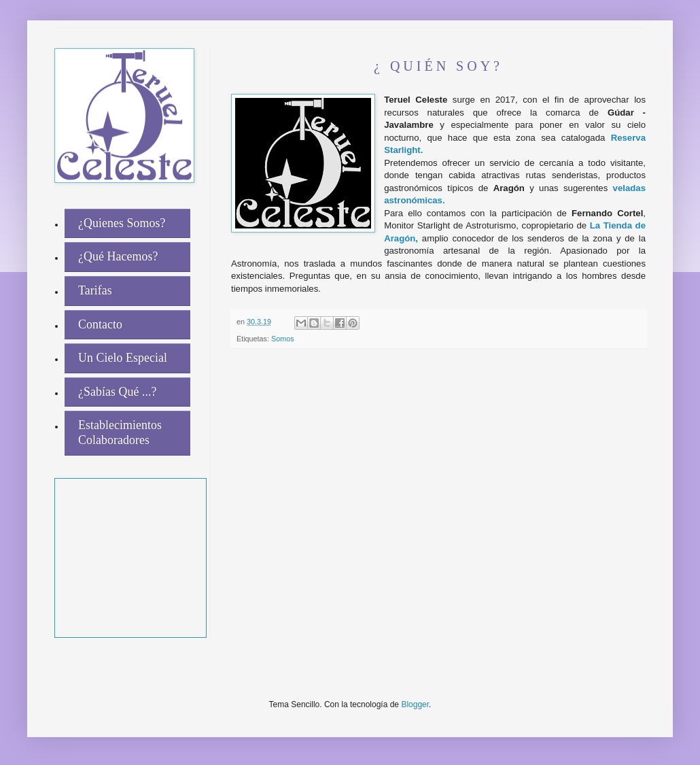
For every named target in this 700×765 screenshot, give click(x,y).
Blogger (415, 704)
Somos (283, 339)
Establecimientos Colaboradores (120, 432)
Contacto (100, 324)
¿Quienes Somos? (122, 223)
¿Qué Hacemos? (118, 256)
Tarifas (95, 290)
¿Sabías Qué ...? (117, 392)
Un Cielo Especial (123, 358)
